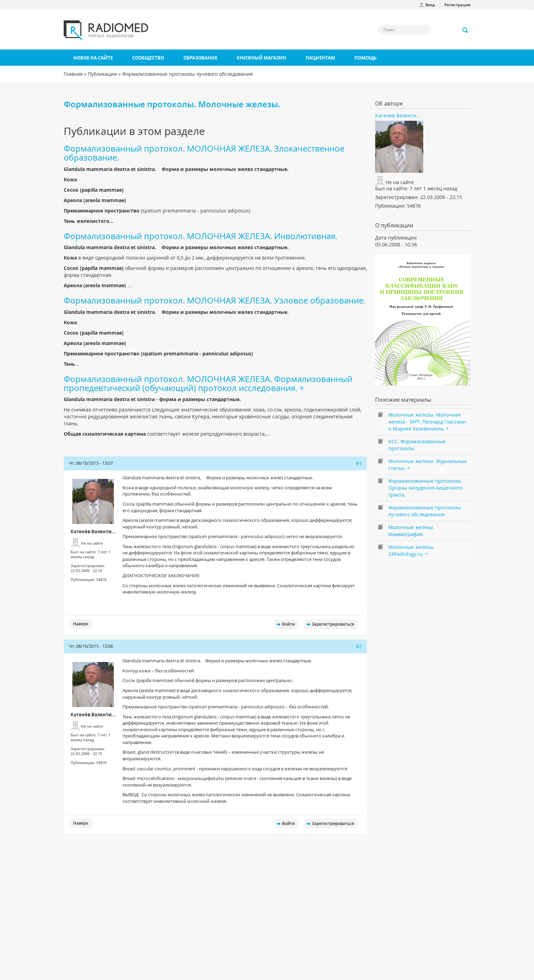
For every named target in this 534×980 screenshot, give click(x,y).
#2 (359, 646)
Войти (288, 624)
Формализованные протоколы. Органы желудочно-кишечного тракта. (425, 488)
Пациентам (320, 58)
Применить (465, 30)
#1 (359, 463)
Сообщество (148, 58)
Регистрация (458, 5)
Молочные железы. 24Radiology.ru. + (411, 550)
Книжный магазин (261, 58)
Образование (200, 58)
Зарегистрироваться (333, 624)
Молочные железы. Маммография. (411, 531)
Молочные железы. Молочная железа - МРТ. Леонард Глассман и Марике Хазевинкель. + (427, 422)
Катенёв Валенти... (93, 532)
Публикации (102, 74)
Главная (73, 74)
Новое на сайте (93, 58)
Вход (430, 5)
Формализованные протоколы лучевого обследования (187, 74)
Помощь (365, 58)
